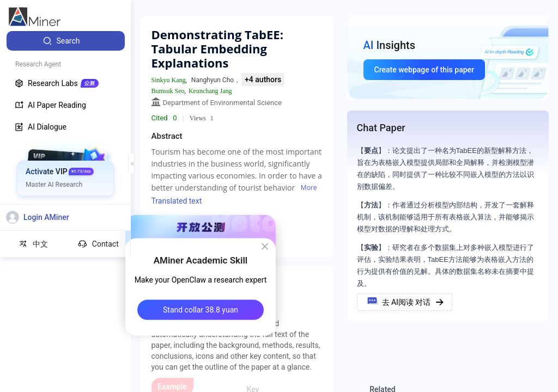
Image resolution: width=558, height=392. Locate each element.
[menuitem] (66, 41)
